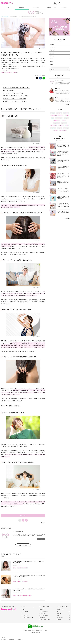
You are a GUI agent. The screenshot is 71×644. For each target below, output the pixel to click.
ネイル (52, 59)
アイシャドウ (59, 118)
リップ (64, 120)
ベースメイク (53, 47)
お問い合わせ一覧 (11, 640)
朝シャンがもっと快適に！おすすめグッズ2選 (14, 99)
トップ (8, 8)
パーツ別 (61, 125)
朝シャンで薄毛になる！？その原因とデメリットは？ (16, 87)
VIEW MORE (67, 105)
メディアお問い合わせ (43, 611)
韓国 (52, 118)
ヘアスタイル (25, 568)
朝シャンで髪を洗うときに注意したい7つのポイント (16, 96)
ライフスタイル (9, 72)
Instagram (59, 613)
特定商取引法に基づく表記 (44, 619)
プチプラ (64, 123)
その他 (52, 65)
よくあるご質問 (63, 8)
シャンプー (15, 72)
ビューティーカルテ (25, 615)
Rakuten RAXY (7, 3)
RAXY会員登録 (60, 609)
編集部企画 (25, 595)
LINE (58, 615)
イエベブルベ (54, 125)
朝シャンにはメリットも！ (10, 90)
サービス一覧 (3, 640)
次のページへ (23, 516)
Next (43, 523)
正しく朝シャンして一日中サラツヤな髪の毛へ (15, 101)
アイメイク (52, 50)
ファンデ (59, 128)
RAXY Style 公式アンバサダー (57, 115)
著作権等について (40, 630)
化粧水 (67, 125)
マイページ (23, 613)
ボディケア (52, 53)
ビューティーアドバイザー (26, 617)
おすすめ (19, 568)
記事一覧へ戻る (23, 545)
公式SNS (49, 8)
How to (3, 72)
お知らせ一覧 (42, 609)
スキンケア (52, 44)
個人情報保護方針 (31, 630)
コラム (52, 62)
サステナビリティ (20, 640)
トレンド (66, 118)
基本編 (19, 582)
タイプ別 (55, 130)
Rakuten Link (60, 617)
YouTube (59, 619)
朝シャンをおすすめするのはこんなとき (13, 93)
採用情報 (46, 630)
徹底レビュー (57, 120)
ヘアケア (6, 71)
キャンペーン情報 (35, 8)
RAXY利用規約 (42, 617)
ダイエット (66, 128)
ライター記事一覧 (41, 539)
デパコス (53, 128)
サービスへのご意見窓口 (44, 615)
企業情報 (25, 630)
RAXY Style (22, 8)
